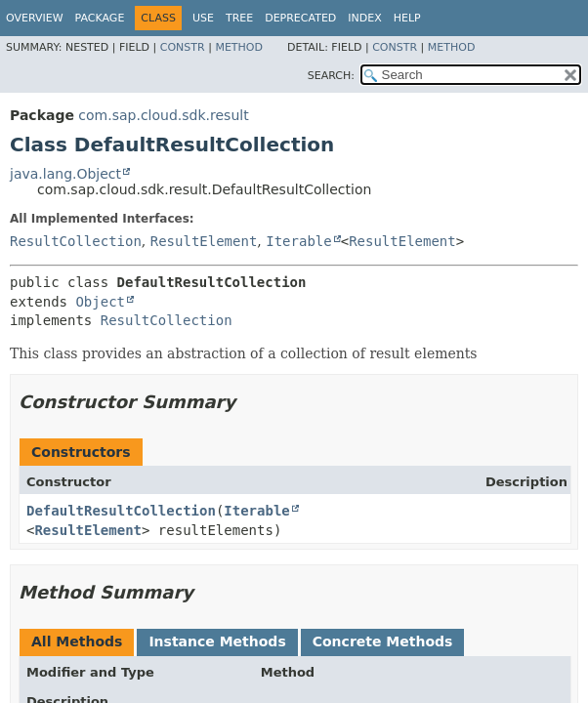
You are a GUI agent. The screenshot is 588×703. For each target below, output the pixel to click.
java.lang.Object (65, 174)
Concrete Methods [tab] (383, 641)
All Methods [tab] (77, 641)
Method (239, 47)
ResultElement (204, 241)
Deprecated (300, 18)
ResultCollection (76, 241)
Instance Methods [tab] (217, 641)
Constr (183, 47)
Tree (239, 18)
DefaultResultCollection (121, 511)
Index (364, 18)
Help (407, 18)
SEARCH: (331, 76)
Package (100, 18)
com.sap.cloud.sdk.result (163, 115)
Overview (35, 18)
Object (100, 302)
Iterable (298, 241)
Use (203, 18)
